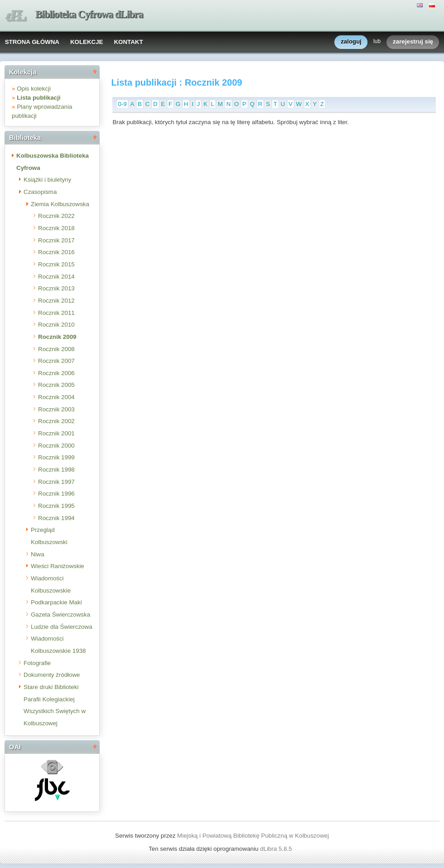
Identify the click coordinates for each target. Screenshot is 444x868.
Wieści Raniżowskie (58, 566)
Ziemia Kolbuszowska (60, 204)
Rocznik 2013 (56, 288)
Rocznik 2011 (56, 313)
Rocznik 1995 (56, 506)
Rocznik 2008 (56, 349)
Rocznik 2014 (56, 277)
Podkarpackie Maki (56, 602)
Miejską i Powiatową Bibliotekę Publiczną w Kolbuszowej (253, 836)
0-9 (122, 104)
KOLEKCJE (87, 42)
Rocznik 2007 (56, 361)
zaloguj (351, 42)
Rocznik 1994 (56, 518)
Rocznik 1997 (56, 482)
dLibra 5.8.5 (277, 849)
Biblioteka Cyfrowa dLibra (89, 14)
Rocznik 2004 (56, 397)
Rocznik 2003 (56, 409)
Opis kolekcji (34, 89)
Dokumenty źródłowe (52, 675)
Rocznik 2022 (56, 216)
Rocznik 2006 (56, 373)
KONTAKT (128, 42)
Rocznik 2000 (56, 446)
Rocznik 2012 (56, 301)
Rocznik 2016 (56, 252)
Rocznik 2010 (56, 325)
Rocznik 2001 (56, 433)
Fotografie (37, 663)
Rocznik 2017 (56, 240)
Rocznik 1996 (56, 494)
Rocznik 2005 (56, 385)
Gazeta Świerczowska (60, 615)
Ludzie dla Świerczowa (62, 627)
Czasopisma (40, 192)
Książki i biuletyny (47, 180)
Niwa (38, 554)
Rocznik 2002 (56, 421)
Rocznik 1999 (56, 457)
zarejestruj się (413, 42)
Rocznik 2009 (57, 337)
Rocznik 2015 (56, 264)
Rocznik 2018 (56, 228)
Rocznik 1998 (56, 470)
